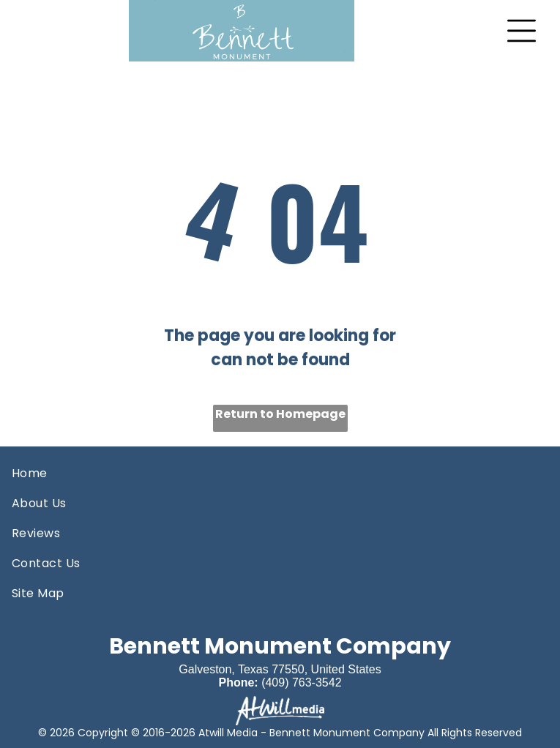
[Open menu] (522, 31)
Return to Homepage (280, 414)
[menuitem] (280, 473)
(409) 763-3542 (301, 682)
